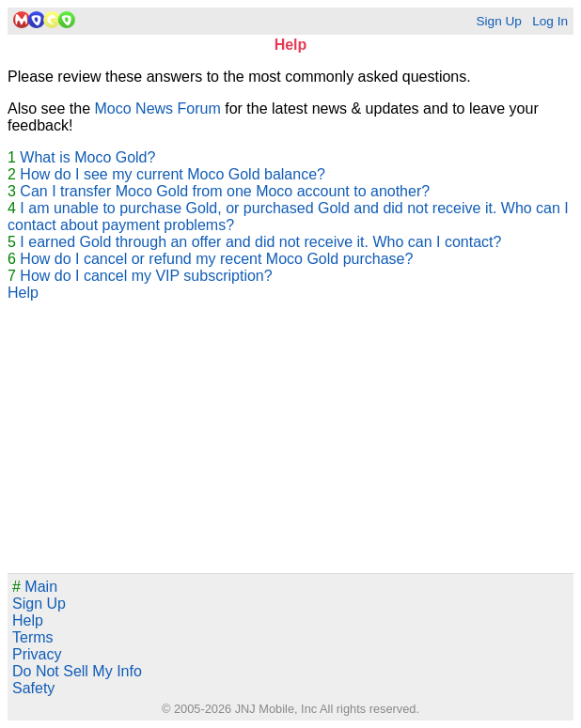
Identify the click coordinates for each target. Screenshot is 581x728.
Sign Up (498, 21)
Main (35, 587)
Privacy (37, 654)
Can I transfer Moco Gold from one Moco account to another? (225, 191)
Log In (550, 21)
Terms (33, 637)
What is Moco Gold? (87, 157)
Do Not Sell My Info (77, 671)
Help (23, 293)
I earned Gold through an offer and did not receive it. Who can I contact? (260, 242)
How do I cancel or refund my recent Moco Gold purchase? (216, 259)
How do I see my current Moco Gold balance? (173, 174)
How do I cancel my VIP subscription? (146, 276)
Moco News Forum (158, 108)
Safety (33, 688)
